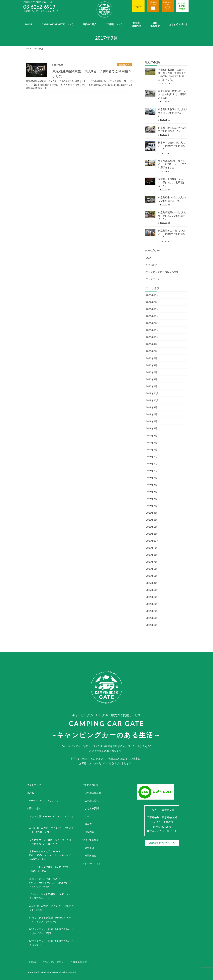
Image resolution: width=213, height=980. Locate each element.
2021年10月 (152, 316)
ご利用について (91, 785)
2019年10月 (152, 400)
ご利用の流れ (92, 800)
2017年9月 (152, 548)
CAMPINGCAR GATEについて (43, 800)
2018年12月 (152, 456)
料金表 (86, 816)
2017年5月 (152, 576)
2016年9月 (152, 597)
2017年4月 (152, 583)
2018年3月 (152, 520)
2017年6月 (152, 569)
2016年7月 (152, 611)
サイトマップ (34, 785)
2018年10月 (152, 470)
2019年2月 (152, 442)
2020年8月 (152, 351)
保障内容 (89, 832)
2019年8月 (152, 414)
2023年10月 (152, 295)
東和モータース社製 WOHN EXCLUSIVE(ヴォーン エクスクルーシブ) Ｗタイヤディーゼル (51, 883)
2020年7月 (152, 358)
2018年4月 (152, 513)
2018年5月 (152, 506)
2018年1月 (152, 534)
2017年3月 (152, 590)
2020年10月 (152, 337)
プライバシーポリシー (54, 962)
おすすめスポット (92, 863)
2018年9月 (152, 477)
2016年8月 (152, 604)
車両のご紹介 (34, 808)
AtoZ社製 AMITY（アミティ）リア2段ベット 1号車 (51, 908)
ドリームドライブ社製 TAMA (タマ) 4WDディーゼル (50, 869)
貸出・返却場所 (91, 840)
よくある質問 (92, 808)
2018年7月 (152, 492)
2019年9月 (152, 407)
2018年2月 (152, 527)
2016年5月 (152, 618)
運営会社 (33, 962)
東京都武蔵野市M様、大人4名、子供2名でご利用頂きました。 (173, 216)
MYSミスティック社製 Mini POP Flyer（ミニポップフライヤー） (50, 919)
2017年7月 (152, 562)
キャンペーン (153, 279)
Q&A (149, 258)
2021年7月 (152, 323)
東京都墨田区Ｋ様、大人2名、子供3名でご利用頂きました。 (172, 234)
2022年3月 (152, 302)
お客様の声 (124, 65)
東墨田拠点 (91, 856)
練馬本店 (89, 848)
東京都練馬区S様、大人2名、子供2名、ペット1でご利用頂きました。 (172, 164)
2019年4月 (152, 428)
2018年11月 (152, 463)
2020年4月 (152, 365)
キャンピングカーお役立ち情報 (162, 272)
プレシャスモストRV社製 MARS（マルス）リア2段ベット (50, 896)
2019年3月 (152, 435)
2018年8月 (152, 484)
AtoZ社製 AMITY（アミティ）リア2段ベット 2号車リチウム (51, 830)
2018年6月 (152, 499)
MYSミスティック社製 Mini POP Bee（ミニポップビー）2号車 (52, 931)
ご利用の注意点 (93, 793)
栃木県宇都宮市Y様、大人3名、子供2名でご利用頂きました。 (172, 146)
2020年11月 (152, 330)
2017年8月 (152, 555)
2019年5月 (152, 421)
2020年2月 (152, 379)
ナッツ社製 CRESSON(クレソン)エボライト (52, 818)
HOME (31, 793)
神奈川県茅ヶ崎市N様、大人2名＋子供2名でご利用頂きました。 (172, 94)
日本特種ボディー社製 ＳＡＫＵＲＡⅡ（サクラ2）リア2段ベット (50, 842)
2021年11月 (152, 309)
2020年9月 (152, 344)
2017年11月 (152, 541)
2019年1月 (152, 449)
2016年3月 (152, 625)
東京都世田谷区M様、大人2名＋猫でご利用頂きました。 (173, 113)
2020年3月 (152, 372)
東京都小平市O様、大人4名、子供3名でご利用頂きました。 (172, 182)
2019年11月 (152, 393)
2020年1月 (152, 386)
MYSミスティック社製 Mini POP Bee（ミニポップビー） (52, 943)
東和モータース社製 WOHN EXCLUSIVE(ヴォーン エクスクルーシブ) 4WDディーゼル (51, 855)
